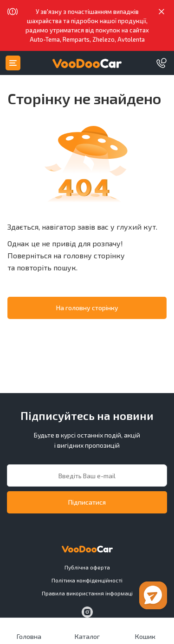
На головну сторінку (87, 308)
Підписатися (87, 502)
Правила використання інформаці (87, 593)
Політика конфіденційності (87, 580)
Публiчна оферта (87, 567)
